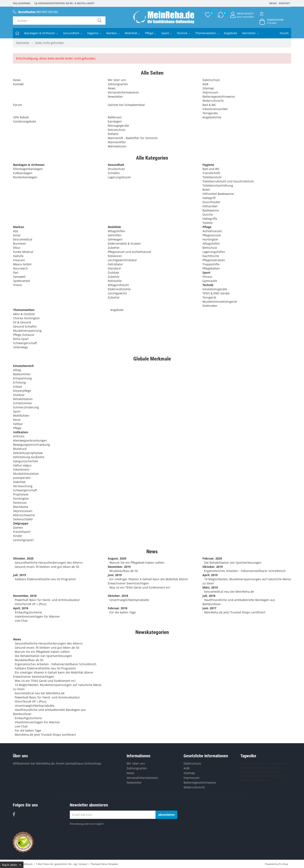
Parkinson (20, 503)
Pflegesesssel (212, 235)
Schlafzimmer (23, 403)
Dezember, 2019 (119, 567)
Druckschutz (116, 169)
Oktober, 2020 (23, 558)
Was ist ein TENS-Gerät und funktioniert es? (140, 587)
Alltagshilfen (116, 231)
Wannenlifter (117, 142)
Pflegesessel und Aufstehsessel (129, 252)
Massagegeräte (118, 126)
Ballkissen (115, 117)
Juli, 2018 (209, 596)
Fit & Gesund (22, 322)
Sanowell (19, 277)
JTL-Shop (283, 864)
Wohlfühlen (21, 416)
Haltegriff (209, 198)
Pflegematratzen (214, 260)
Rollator (113, 134)
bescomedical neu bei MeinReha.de (229, 592)
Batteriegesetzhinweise (219, 97)
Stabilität (19, 482)
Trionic (18, 285)
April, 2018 (21, 608)
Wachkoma (21, 507)
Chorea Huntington (26, 318)
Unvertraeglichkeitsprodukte (129, 600)
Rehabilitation (23, 399)
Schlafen (114, 173)
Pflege (151, 33)
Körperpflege (22, 391)
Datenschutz (211, 80)
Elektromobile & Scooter (124, 243)
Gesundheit (73, 33)
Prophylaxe (21, 494)
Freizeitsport (22, 532)
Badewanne (211, 210)
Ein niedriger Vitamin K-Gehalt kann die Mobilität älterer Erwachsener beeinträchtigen (148, 581)
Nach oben (12, 865)
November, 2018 (25, 596)
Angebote (230, 33)
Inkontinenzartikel (215, 109)
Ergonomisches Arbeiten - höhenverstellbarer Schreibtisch (245, 571)
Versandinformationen (123, 92)
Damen (18, 527)
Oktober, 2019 (213, 567)
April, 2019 (210, 575)
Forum (284, 33)
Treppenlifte (211, 264)
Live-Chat (21, 621)
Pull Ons (261, 763)
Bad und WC (211, 169)
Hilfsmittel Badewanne (218, 194)
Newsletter (115, 97)
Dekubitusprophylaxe (28, 453)
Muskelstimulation (26, 474)
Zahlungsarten (118, 84)
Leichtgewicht (117, 293)
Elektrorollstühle (119, 289)
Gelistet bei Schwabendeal (126, 105)
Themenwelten (207, 33)
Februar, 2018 (118, 608)
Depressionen (23, 511)
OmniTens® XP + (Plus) (31, 604)
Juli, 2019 (20, 575)
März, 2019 (210, 587)
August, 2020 (117, 558)
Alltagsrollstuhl (118, 285)
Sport (167, 33)
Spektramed (21, 281)
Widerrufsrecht (213, 101)
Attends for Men (252, 772)
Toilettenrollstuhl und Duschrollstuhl (228, 181)
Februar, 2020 (212, 558)
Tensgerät (209, 297)
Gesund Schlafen (25, 326)
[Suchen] (53, 21)
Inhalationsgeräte (215, 289)
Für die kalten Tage (123, 612)
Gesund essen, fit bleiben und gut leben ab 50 (47, 567)
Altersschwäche (24, 515)
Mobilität (132, 33)
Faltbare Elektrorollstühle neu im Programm (45, 579)
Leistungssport (23, 540)
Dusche (208, 214)
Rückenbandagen (25, 177)
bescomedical (23, 239)
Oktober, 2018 (118, 596)
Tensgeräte (210, 113)
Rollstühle (115, 281)
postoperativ (22, 478)
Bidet (206, 190)
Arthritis (19, 436)
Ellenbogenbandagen (28, 169)
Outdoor (114, 273)
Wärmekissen (117, 146)
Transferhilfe (211, 173)
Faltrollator (115, 264)
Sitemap (208, 88)
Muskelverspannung (27, 331)
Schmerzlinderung (26, 407)
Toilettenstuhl (212, 177)
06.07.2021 (271, 772)
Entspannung (22, 378)
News (273, 3)
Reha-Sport (21, 339)
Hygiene (94, 33)
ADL (16, 231)
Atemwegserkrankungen (30, 440)
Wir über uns (117, 80)
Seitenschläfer (23, 519)
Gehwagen (115, 239)
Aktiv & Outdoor (24, 314)
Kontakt (284, 3)
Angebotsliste (212, 117)
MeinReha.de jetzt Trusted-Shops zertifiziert (235, 612)
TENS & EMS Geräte (216, 293)
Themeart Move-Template (104, 864)
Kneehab (247, 776)
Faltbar (18, 424)
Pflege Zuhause (24, 335)
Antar (17, 235)
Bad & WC (209, 105)
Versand (83, 864)
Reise (17, 420)
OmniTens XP (262, 780)
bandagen (115, 121)
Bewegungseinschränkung (31, 445)
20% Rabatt (21, 117)
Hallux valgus (22, 465)
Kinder (18, 536)
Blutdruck (20, 449)
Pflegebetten (211, 268)
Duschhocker (211, 202)
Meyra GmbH (22, 264)
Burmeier (20, 243)
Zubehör (114, 248)
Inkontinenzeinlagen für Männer (37, 616)
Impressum (210, 92)
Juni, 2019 (115, 575)
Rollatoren (115, 256)
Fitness (207, 277)
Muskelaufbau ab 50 (124, 571)
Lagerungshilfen (214, 252)
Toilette (208, 223)
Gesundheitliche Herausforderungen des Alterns (49, 563)
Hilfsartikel (210, 206)
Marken (113, 33)
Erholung (19, 382)
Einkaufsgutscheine (28, 612)
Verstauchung (23, 486)
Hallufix (18, 256)
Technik (183, 33)
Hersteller (250, 33)
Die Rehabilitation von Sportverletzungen (233, 563)
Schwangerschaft (25, 343)
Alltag (17, 370)
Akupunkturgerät (273, 768)
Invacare (19, 260)
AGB (205, 84)
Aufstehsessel (212, 231)
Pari (16, 273)
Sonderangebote (25, 121)
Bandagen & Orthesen (41, 33)
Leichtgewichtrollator (122, 260)
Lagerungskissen (119, 177)
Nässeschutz (117, 130)
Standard (114, 268)
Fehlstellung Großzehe (29, 457)
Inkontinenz (21, 469)
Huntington (210, 239)
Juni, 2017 (209, 608)
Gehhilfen (115, 235)
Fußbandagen (23, 173)
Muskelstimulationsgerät (220, 302)
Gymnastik (210, 281)
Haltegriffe (210, 219)
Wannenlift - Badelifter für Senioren (133, 138)
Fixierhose (248, 763)
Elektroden (210, 306)
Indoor (18, 387)
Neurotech (20, 268)
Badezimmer (22, 374)
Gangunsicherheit (26, 461)
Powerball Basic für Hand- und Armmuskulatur (47, 600)
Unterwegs (21, 347)
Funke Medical (23, 252)
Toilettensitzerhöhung (218, 185)
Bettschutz (210, 248)
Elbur (17, 248)
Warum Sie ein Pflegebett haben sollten (137, 563)
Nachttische (211, 256)
